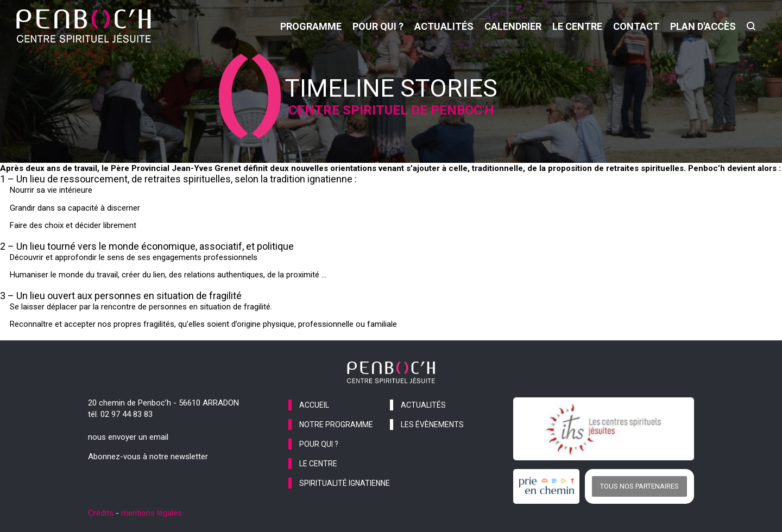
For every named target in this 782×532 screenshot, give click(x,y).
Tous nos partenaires (639, 486)
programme (311, 26)
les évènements (432, 425)
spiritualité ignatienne (345, 483)
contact (636, 26)
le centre (577, 26)
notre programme (336, 425)
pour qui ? (378, 26)
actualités (444, 26)
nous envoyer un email (128, 437)
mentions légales (152, 513)
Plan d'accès (703, 26)
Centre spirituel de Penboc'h (391, 110)
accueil (314, 405)
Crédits (101, 513)
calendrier (513, 26)
